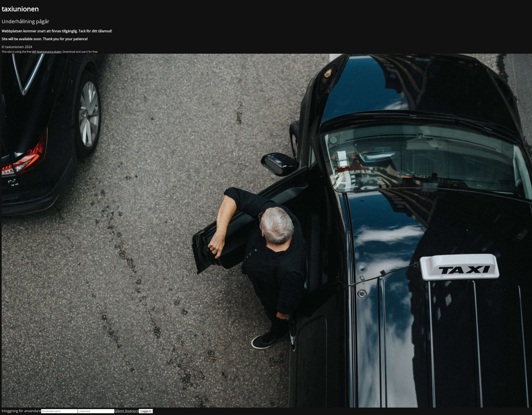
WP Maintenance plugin (47, 52)
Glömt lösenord (127, 411)
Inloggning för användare (21, 411)
